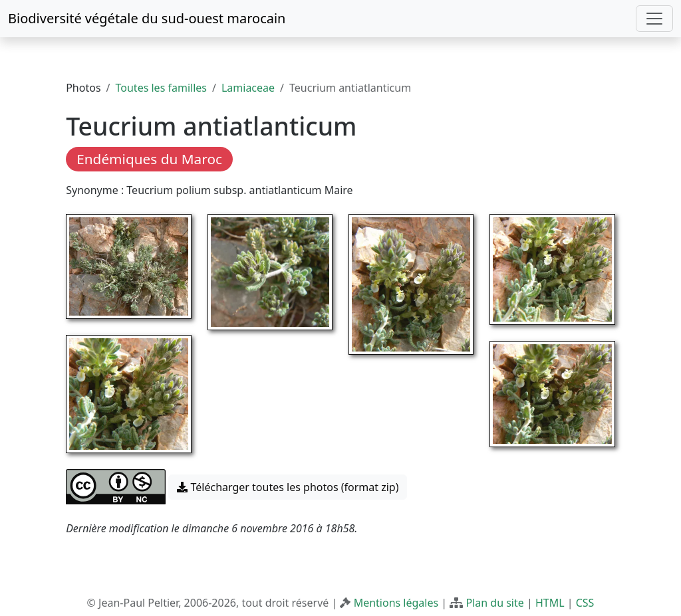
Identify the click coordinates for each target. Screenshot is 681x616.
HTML (550, 603)
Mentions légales (396, 603)
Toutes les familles (161, 88)
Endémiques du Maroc (149, 159)
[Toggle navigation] (654, 19)
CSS (585, 603)
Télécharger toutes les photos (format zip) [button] (288, 487)
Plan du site (494, 603)
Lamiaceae (248, 88)
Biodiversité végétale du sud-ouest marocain (147, 18)
